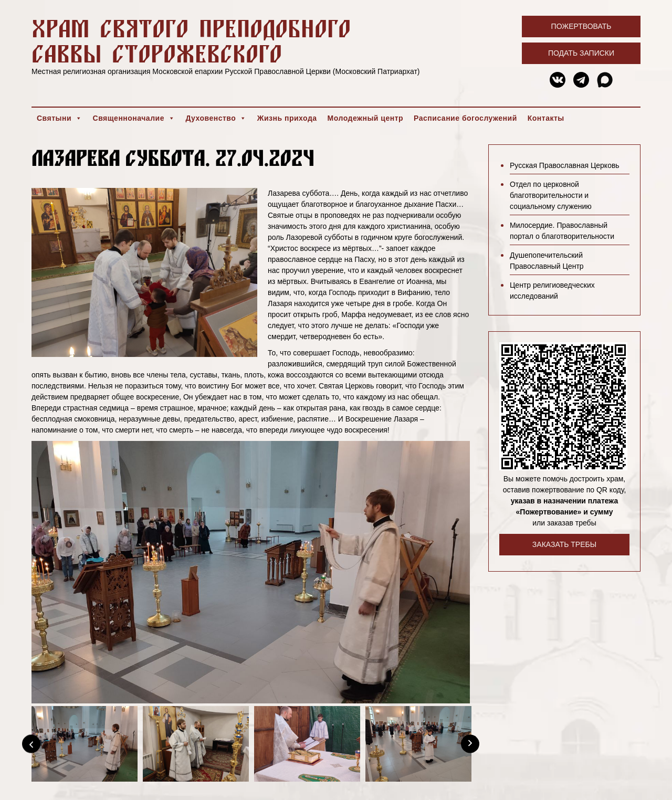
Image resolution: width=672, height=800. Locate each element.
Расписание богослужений (465, 118)
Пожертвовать (581, 26)
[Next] (470, 744)
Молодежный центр (366, 118)
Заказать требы (564, 544)
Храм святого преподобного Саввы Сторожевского (191, 41)
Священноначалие (134, 118)
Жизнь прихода (287, 118)
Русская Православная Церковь (565, 165)
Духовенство (216, 118)
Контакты (546, 118)
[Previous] (31, 744)
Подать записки (581, 53)
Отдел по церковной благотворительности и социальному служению (551, 195)
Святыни (60, 118)
